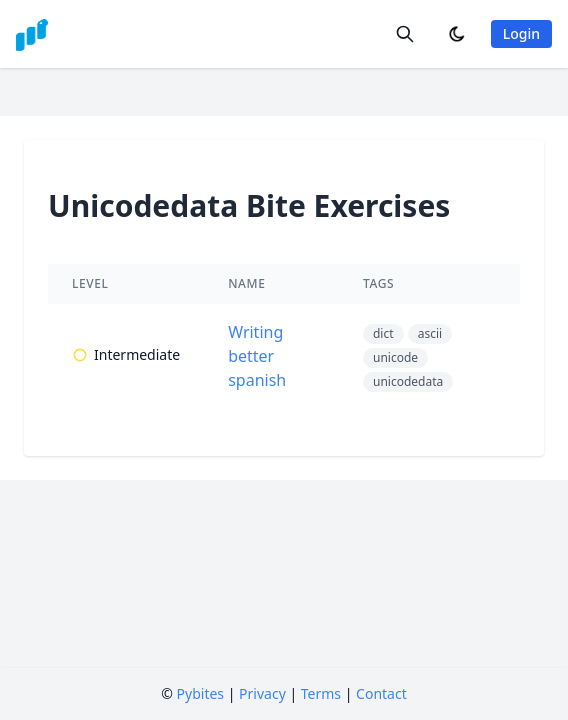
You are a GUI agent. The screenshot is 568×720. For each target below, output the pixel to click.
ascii (430, 333)
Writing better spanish (257, 356)
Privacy (262, 693)
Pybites (201, 693)
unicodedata (408, 381)
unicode (395, 357)
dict (383, 333)
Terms (321, 693)
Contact (381, 693)
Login (521, 33)
